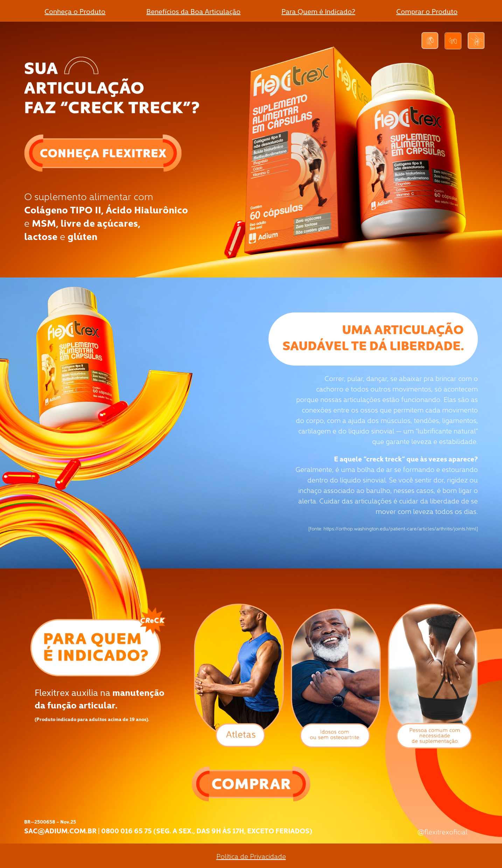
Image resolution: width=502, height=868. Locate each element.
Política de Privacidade (251, 856)
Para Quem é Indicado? (318, 11)
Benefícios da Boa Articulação (193, 11)
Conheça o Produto (75, 11)
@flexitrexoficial (442, 831)
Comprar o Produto (427, 11)
